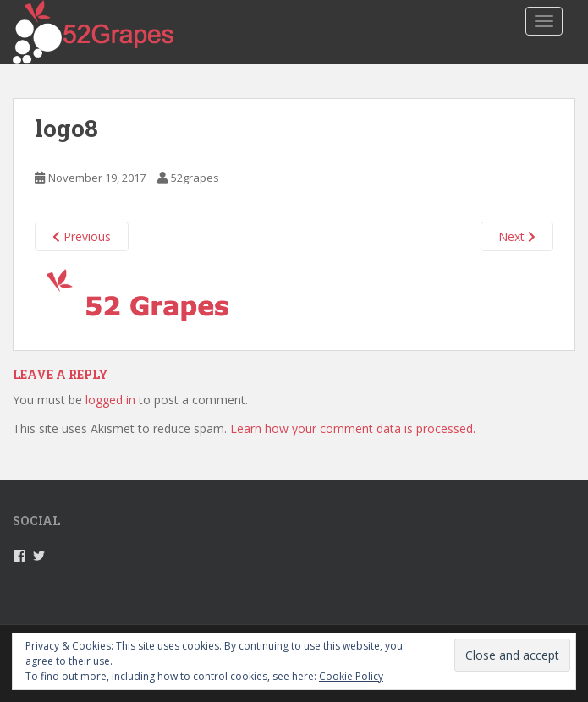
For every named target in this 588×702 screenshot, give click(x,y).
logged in (110, 400)
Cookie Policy (351, 676)
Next (517, 236)
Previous (82, 236)
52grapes (195, 178)
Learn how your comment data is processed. (353, 428)
